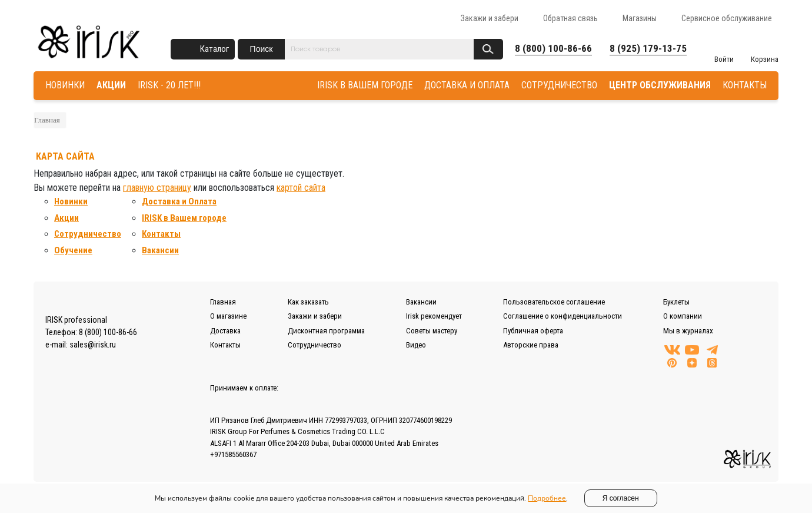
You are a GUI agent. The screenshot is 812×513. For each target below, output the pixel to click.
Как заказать (308, 302)
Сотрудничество (88, 234)
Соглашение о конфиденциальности (563, 316)
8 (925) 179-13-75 (648, 48)
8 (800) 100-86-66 (553, 48)
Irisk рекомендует (434, 316)
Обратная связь (570, 18)
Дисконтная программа (326, 331)
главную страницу (157, 188)
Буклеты (676, 302)
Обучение (73, 250)
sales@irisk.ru (93, 345)
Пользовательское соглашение (554, 302)
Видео (416, 345)
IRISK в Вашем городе (184, 218)
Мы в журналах (688, 331)
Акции (66, 218)
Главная (47, 120)
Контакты (161, 234)
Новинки (71, 201)
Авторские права (531, 345)
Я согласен (621, 498)
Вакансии (160, 250)
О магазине (228, 316)
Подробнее (547, 498)
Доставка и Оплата (179, 201)
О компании (683, 316)
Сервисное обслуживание (727, 18)
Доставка (225, 331)
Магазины (640, 18)
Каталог (214, 49)
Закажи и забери (490, 18)
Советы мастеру (432, 331)
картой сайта (301, 188)
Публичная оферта (533, 331)
